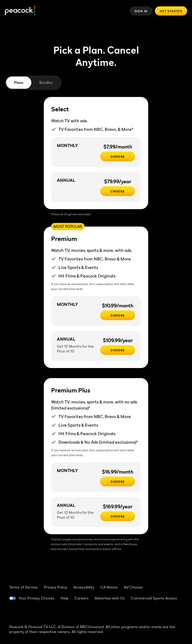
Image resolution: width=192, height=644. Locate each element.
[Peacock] (20, 11)
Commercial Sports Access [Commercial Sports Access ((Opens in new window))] (154, 598)
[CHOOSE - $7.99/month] (118, 156)
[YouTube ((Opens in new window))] (46, 612)
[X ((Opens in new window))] (77, 612)
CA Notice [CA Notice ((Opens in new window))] (109, 587)
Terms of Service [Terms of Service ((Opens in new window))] (23, 587)
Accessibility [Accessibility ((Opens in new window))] (84, 587)
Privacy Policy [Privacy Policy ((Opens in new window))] (56, 587)
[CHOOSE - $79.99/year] (118, 191)
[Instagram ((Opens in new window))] (61, 612)
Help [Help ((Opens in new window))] (65, 598)
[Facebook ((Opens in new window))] (14, 612)
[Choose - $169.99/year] (118, 516)
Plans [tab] (19, 82)
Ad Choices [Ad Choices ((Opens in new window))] (133, 587)
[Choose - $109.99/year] (118, 350)
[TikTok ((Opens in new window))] (30, 612)
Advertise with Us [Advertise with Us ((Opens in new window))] (110, 598)
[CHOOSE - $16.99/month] (118, 481)
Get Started (171, 11)
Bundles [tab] (46, 82)
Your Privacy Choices (37, 598)
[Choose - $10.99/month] (118, 315)
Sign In (141, 11)
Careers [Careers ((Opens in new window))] (82, 598)
